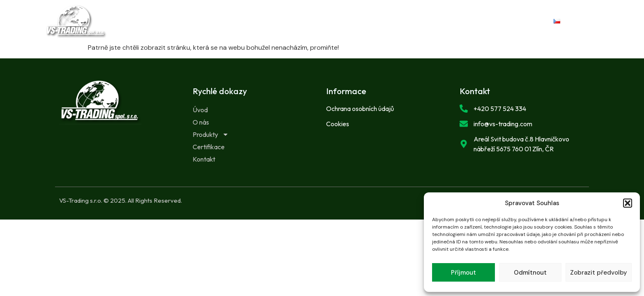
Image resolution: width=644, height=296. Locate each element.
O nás (256, 21)
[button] (628, 203)
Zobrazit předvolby (599, 273)
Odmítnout (530, 273)
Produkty (308, 21)
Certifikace (369, 21)
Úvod (216, 21)
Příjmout (463, 273)
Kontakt (423, 21)
